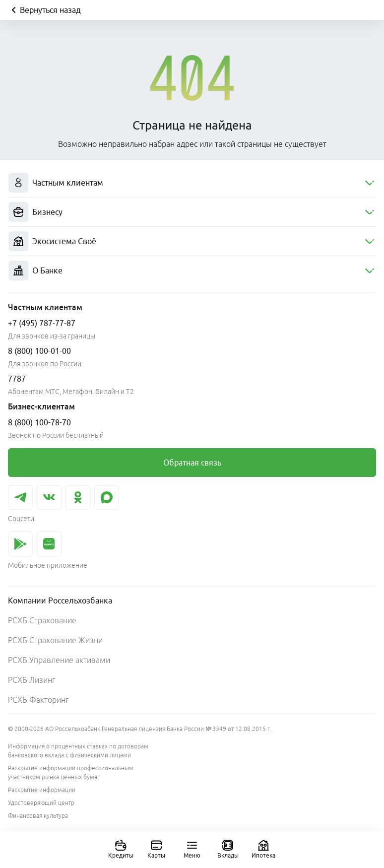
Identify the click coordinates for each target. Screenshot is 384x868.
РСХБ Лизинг (32, 680)
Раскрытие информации (42, 790)
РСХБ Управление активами (59, 660)
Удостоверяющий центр (41, 803)
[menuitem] (192, 183)
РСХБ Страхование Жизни (55, 640)
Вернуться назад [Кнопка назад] (44, 10)
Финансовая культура (38, 816)
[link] (192, 463)
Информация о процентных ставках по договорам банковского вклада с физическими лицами (78, 751)
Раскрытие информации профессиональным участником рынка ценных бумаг (71, 772)
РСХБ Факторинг (38, 700)
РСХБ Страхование (42, 620)
